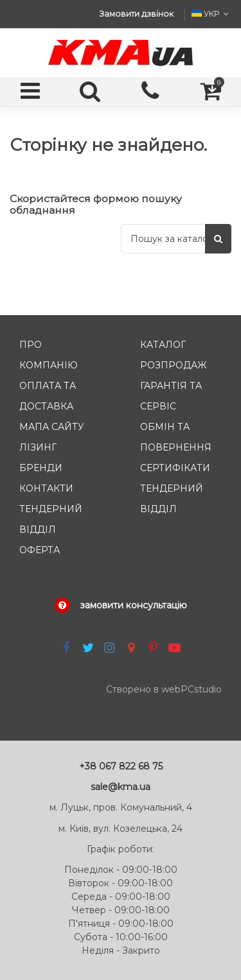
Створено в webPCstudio (164, 689)
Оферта (40, 550)
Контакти (46, 488)
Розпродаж (173, 365)
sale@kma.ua (121, 787)
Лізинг (38, 447)
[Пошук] (218, 238)
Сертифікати (175, 468)
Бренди (41, 468)
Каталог (163, 345)
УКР (211, 14)
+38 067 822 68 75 (121, 766)
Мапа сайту (52, 427)
